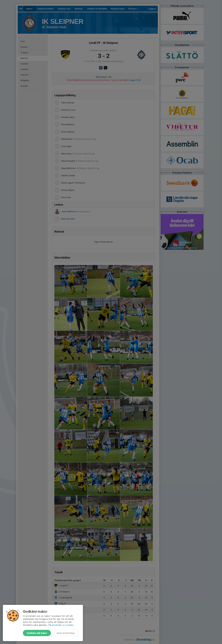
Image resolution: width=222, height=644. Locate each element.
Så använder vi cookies (61, 625)
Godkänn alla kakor (37, 633)
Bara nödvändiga (66, 633)
